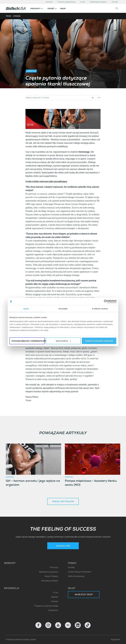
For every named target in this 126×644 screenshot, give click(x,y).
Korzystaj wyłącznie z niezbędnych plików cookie (28, 341)
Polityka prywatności (15, 640)
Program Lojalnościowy (67, 2)
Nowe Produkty (51, 576)
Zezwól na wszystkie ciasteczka (99, 341)
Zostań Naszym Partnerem (80, 572)
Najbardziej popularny (49, 572)
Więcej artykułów (63, 502)
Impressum (53, 610)
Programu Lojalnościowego (46, 606)
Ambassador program (98, 2)
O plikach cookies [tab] (100, 309)
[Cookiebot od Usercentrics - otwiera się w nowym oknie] (106, 302)
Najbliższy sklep (84, 595)
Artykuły (55, 597)
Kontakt (115, 2)
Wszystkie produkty (50, 581)
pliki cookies (31, 640)
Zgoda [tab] (26, 309)
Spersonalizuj (63, 341)
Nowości (49, 2)
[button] (37, 8)
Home (8, 16)
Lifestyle (17, 16)
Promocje (54, 567)
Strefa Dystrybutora (76, 576)
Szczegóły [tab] (63, 309)
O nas (83, 2)
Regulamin (116, 640)
